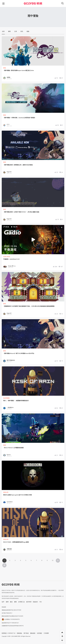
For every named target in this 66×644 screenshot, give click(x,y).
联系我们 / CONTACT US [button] (9, 633)
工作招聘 (46, 633)
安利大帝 (6, 492)
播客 (15, 602)
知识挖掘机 (6, 398)
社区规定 (40, 633)
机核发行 (35, 602)
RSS (41, 602)
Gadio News (7, 257)
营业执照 (4, 607)
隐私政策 (33, 633)
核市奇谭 (29, 602)
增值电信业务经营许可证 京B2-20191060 (11, 610)
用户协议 (26, 633)
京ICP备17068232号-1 (7, 613)
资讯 (5, 68)
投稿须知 (19, 633)
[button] (33, 240)
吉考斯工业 (21, 602)
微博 (7, 602)
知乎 (3, 602)
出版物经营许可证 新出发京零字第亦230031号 (13, 626)
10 (53, 560)
